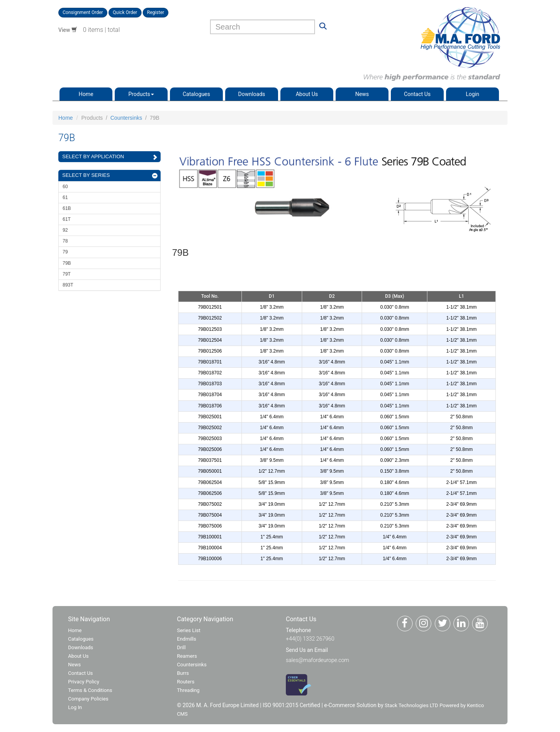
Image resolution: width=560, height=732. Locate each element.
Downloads (252, 94)
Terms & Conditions (90, 690)
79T (67, 274)
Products (141, 94)
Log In (75, 707)
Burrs (183, 673)
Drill (181, 647)
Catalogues (197, 94)
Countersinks (126, 118)
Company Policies (88, 699)
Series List (189, 630)
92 (65, 230)
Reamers (187, 656)
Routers (186, 682)
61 (65, 197)
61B (67, 208)
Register (156, 12)
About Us (307, 94)
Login (473, 94)
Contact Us (417, 94)
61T (67, 219)
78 (65, 241)
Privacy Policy (84, 682)
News (362, 94)
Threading (188, 690)
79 (65, 252)
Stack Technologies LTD (411, 705)
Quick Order (125, 12)
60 (65, 187)
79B (67, 263)
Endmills (187, 639)
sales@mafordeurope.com (318, 660)
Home (86, 94)
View (68, 30)
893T (68, 285)
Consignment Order (83, 12)
